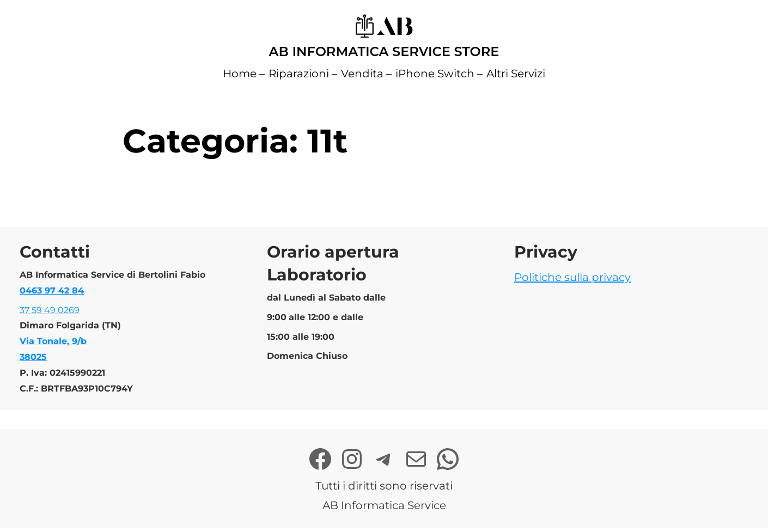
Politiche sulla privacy (572, 277)
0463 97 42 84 (52, 291)
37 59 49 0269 (50, 310)
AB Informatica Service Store (384, 51)
